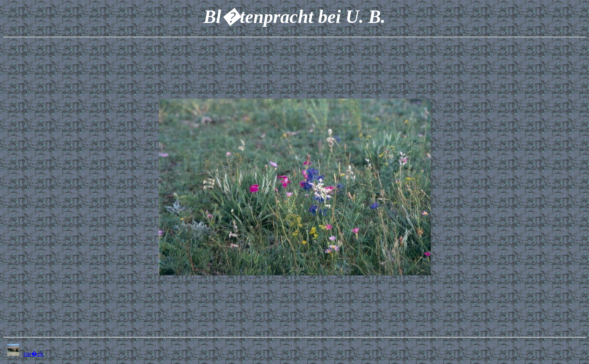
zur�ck (33, 354)
